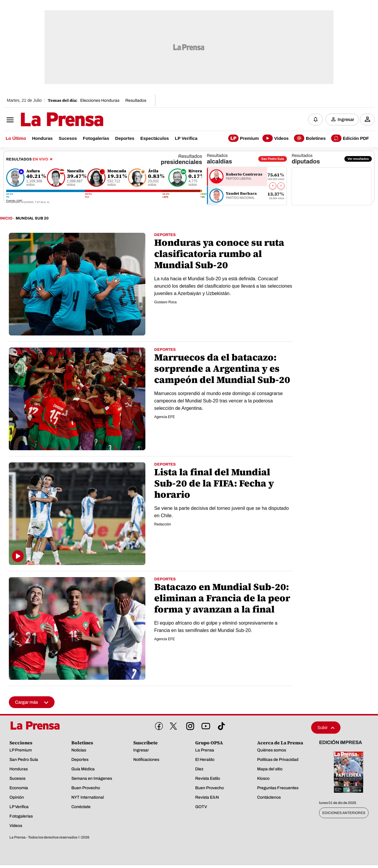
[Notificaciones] (315, 119)
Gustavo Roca (165, 302)
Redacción (163, 525)
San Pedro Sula (273, 159)
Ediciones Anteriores (344, 813)
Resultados (136, 100)
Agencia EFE (165, 417)
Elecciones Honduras (100, 100)
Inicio (6, 219)
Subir (326, 728)
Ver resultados (358, 159)
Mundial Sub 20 (32, 219)
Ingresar (346, 119)
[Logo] (47, 120)
